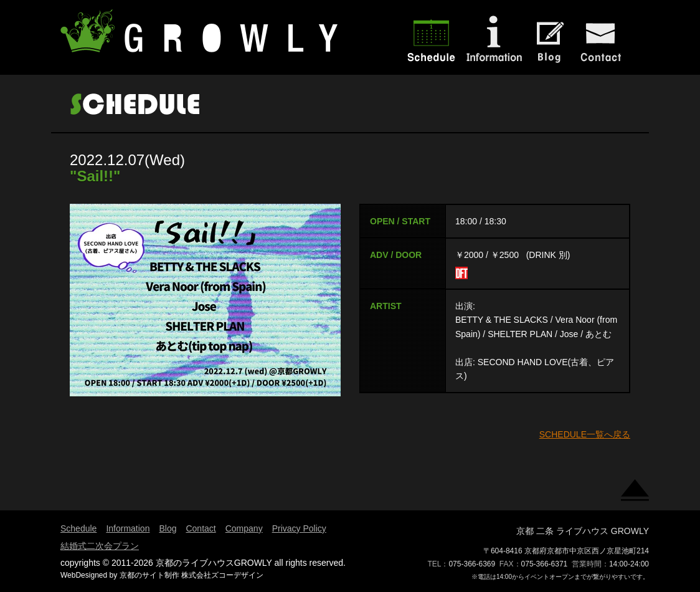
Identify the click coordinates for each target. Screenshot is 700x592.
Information (128, 528)
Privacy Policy (299, 528)
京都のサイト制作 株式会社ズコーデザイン (192, 575)
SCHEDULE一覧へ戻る (585, 434)
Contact (201, 528)
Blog (168, 528)
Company (244, 528)
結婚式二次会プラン (100, 546)
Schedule (78, 528)
